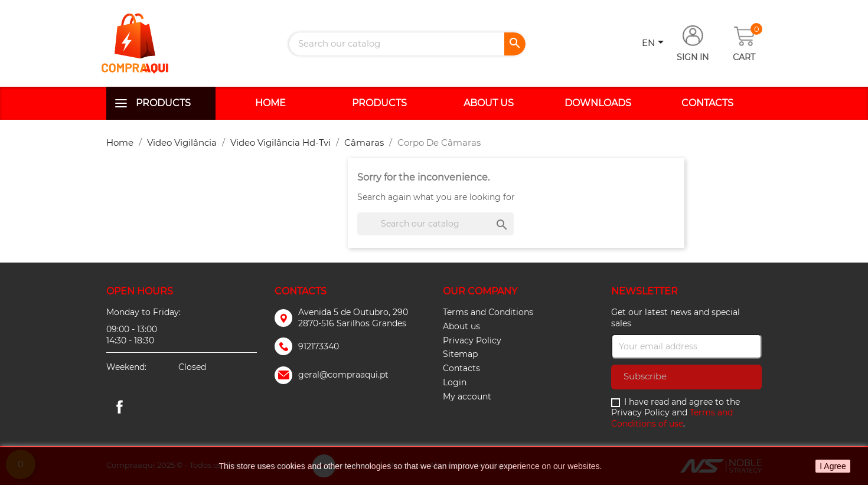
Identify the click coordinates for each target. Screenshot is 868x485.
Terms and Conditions (488, 312)
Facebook (119, 407)
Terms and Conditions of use (672, 418)
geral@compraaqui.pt (343, 375)
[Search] (407, 44)
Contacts (707, 103)
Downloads (598, 103)
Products (163, 103)
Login (455, 382)
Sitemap (460, 354)
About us (489, 103)
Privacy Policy (472, 340)
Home (270, 103)
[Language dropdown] (655, 44)
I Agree (833, 466)
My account (467, 396)
